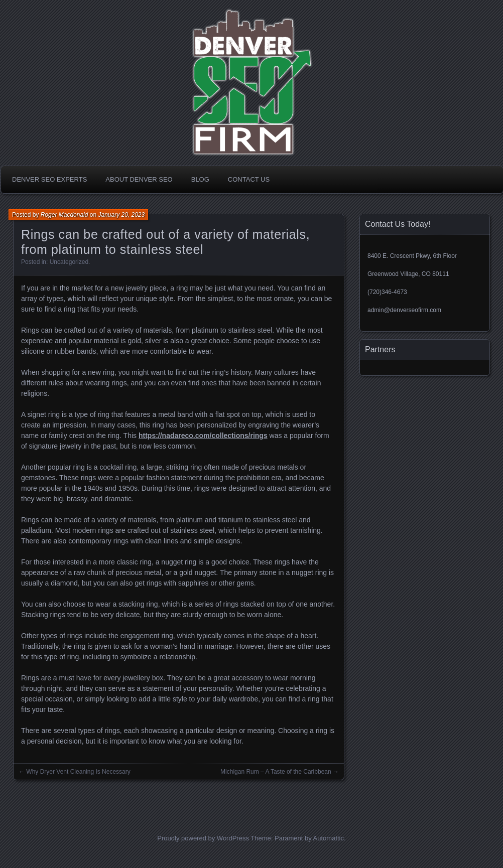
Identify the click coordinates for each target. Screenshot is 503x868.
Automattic (329, 838)
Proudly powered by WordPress (203, 838)
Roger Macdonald (65, 215)
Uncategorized (69, 262)
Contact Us (249, 179)
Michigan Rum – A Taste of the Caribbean (276, 772)
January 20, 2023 (121, 215)
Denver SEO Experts (49, 179)
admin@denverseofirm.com (404, 310)
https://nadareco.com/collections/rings (203, 436)
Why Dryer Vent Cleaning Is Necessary (78, 772)
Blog (200, 179)
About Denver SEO (139, 179)
